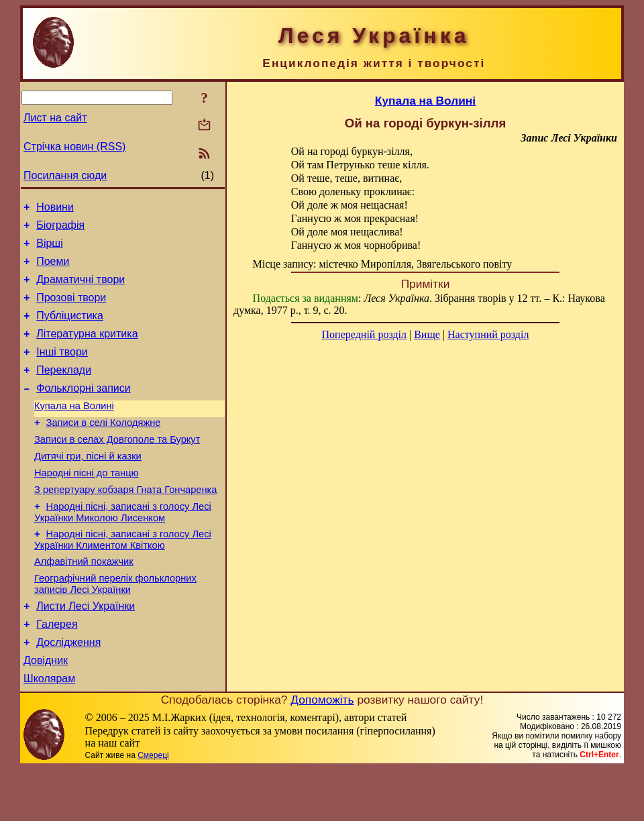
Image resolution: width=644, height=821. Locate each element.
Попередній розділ (364, 334)
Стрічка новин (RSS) (74, 147)
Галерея (57, 670)
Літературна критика (87, 350)
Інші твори (62, 370)
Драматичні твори (80, 289)
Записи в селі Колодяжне (104, 449)
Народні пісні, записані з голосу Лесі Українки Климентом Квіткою (123, 578)
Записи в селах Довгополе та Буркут (117, 468)
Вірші (50, 249)
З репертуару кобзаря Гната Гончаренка (125, 524)
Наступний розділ (488, 334)
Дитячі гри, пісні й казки (88, 486)
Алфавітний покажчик (84, 602)
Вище (427, 334)
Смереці (153, 808)
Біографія (60, 229)
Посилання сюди (65, 175)
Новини (55, 209)
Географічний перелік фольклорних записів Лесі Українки (115, 626)
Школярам (49, 731)
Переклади (64, 390)
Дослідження (68, 691)
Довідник (46, 711)
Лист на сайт (55, 118)
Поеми (53, 269)
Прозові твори (71, 310)
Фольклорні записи (83, 410)
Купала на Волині (74, 430)
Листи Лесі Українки (86, 650)
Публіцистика (70, 330)
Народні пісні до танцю (87, 505)
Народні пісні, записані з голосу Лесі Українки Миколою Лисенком (123, 548)
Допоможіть (322, 752)
